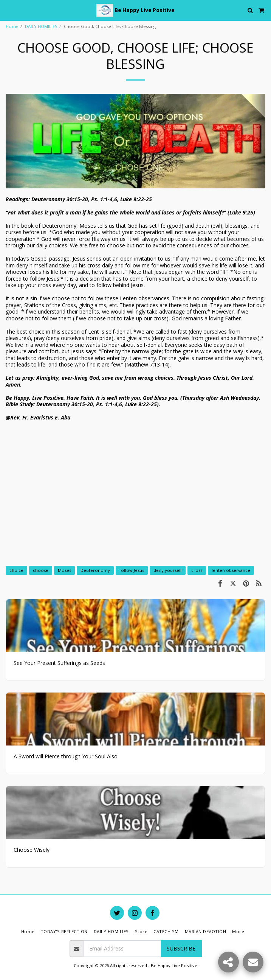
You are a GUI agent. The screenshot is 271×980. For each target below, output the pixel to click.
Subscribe (181, 948)
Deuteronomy (95, 570)
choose (41, 570)
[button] (8, 10)
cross (197, 570)
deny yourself (168, 570)
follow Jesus (132, 570)
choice (16, 570)
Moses (64, 570)
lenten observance (231, 570)
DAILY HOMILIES (41, 26)
